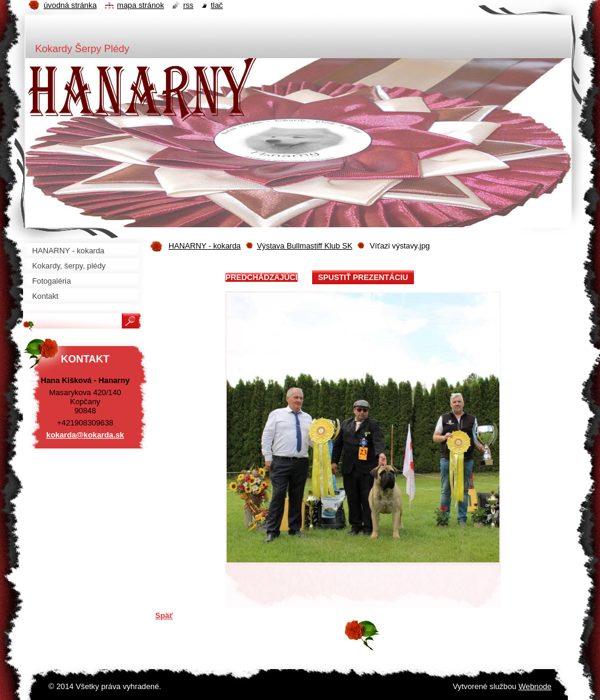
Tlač (217, 5)
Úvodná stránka (70, 5)
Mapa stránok (141, 5)
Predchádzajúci (262, 277)
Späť (164, 615)
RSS (188, 5)
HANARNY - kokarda (205, 246)
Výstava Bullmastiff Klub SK (305, 246)
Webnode (535, 686)
